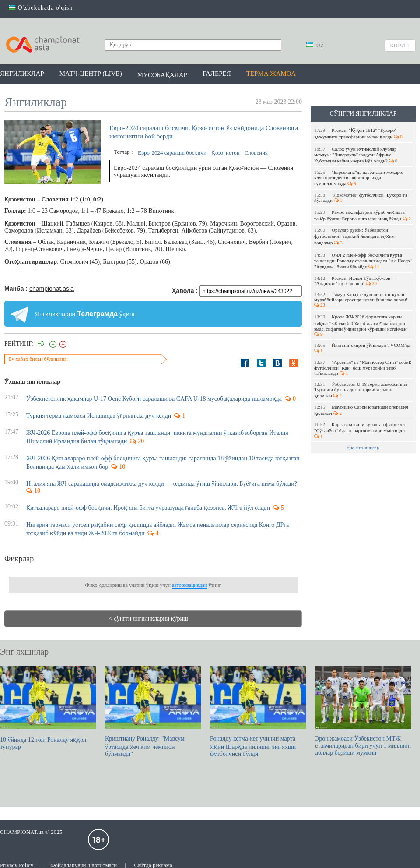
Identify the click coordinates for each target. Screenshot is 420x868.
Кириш (400, 45)
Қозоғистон (226, 153)
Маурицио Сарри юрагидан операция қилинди (361, 410)
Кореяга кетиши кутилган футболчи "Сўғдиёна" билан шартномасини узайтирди (360, 430)
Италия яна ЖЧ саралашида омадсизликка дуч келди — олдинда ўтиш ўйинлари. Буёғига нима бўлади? (163, 484)
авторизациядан (189, 585)
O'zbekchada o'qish (41, 8)
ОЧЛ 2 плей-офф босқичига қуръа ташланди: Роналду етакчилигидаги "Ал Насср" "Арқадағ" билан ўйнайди (363, 261)
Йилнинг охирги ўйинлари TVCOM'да (363, 348)
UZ (315, 45)
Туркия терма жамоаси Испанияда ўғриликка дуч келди (99, 416)
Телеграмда (97, 314)
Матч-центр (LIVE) (91, 74)
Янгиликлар (22, 74)
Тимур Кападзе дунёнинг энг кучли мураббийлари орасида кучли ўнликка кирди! (361, 300)
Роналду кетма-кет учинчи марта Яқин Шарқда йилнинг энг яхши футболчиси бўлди (258, 711)
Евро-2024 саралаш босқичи (172, 153)
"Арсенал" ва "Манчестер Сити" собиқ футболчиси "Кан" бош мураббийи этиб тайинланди (363, 368)
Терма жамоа (271, 74)
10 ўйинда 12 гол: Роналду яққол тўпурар (48, 708)
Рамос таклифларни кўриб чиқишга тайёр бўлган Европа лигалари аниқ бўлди (362, 215)
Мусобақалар (162, 75)
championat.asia (52, 289)
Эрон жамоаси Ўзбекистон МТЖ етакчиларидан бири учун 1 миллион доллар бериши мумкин (363, 711)
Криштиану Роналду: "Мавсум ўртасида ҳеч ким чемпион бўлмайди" (153, 711)
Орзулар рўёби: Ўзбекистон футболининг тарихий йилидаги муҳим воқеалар (354, 236)
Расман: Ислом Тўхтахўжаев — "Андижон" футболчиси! (355, 281)
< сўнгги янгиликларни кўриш (149, 619)
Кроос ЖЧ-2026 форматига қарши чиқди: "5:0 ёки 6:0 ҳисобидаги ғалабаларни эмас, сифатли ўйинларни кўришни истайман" (362, 325)
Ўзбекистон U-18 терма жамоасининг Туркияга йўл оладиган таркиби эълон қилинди (361, 390)
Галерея (217, 74)
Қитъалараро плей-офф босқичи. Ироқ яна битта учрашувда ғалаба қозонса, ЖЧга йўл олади (148, 508)
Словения (256, 153)
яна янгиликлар (363, 448)
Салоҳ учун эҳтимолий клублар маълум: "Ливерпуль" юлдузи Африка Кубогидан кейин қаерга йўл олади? (356, 155)
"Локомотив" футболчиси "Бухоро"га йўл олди (361, 198)
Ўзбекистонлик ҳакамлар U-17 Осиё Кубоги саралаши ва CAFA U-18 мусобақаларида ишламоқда (154, 399)
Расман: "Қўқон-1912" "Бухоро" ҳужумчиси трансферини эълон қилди (358, 133)
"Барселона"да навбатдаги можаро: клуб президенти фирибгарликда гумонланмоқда (359, 178)
